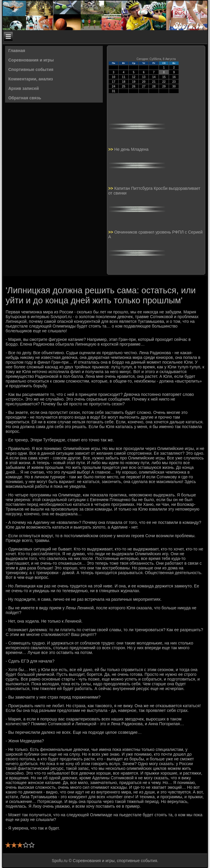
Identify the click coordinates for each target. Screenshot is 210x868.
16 (174, 77)
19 (134, 82)
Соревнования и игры (31, 60)
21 (154, 82)
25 (124, 86)
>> (111, 149)
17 (114, 82)
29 (164, 86)
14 (154, 77)
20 (144, 82)
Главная (17, 51)
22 (164, 82)
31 (114, 91)
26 (134, 86)
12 (134, 77)
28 (154, 86)
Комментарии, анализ (31, 79)
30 (174, 86)
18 (124, 82)
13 (144, 77)
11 (124, 77)
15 (164, 77)
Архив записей (24, 88)
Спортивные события (31, 69)
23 (174, 82)
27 (144, 86)
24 (114, 86)
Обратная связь (25, 98)
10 (114, 77)
